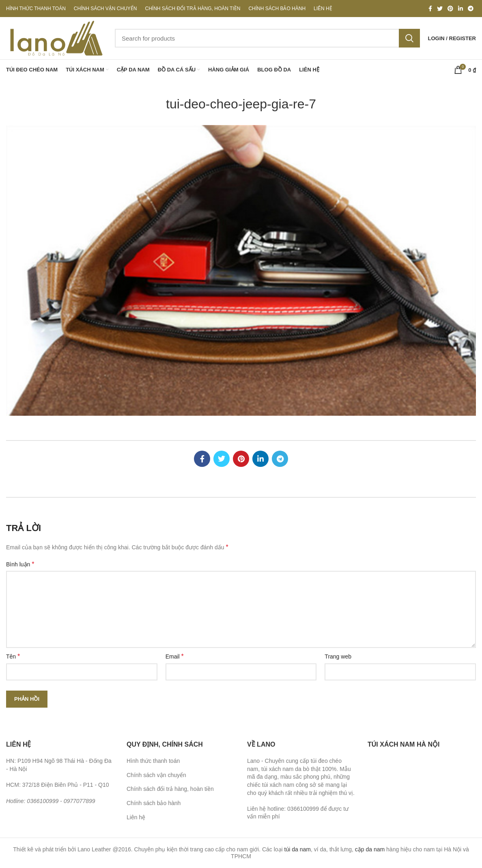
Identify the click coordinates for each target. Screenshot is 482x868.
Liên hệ (136, 817)
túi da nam (298, 849)
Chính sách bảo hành (154, 803)
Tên (13, 656)
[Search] (267, 38)
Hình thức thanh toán (153, 761)
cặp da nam (370, 849)
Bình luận (20, 564)
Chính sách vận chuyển (156, 775)
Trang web (338, 656)
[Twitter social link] (440, 9)
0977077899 (80, 801)
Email (175, 656)
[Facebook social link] (430, 9)
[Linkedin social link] (460, 9)
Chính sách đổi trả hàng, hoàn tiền (170, 789)
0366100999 (43, 801)
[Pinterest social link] (450, 9)
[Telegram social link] (471, 9)
